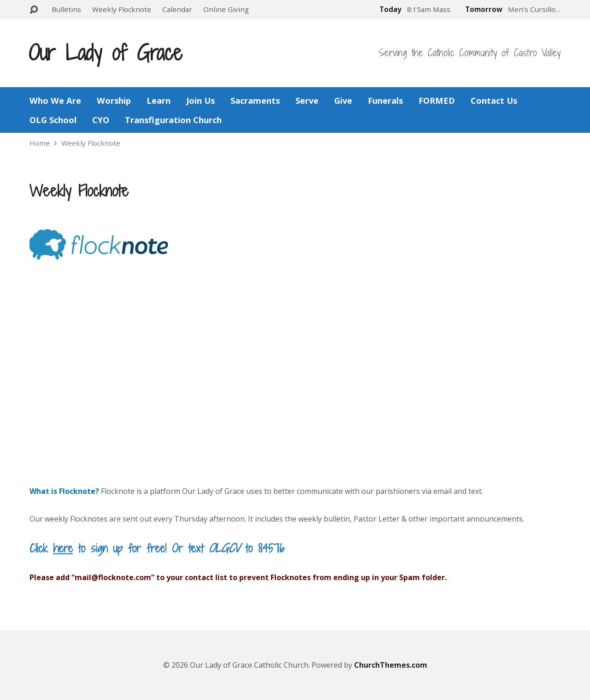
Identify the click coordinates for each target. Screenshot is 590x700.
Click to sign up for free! (98, 548)
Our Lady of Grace (105, 53)
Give (343, 101)
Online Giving (226, 9)
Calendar (177, 9)
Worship (114, 101)
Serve (307, 101)
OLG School (53, 120)
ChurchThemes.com (391, 665)
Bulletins (66, 9)
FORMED (437, 101)
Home (40, 143)
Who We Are (55, 101)
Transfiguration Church (173, 120)
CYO (101, 120)
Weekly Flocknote (122, 9)
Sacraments (255, 101)
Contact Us (494, 101)
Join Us (201, 101)
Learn (159, 101)
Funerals (385, 101)
